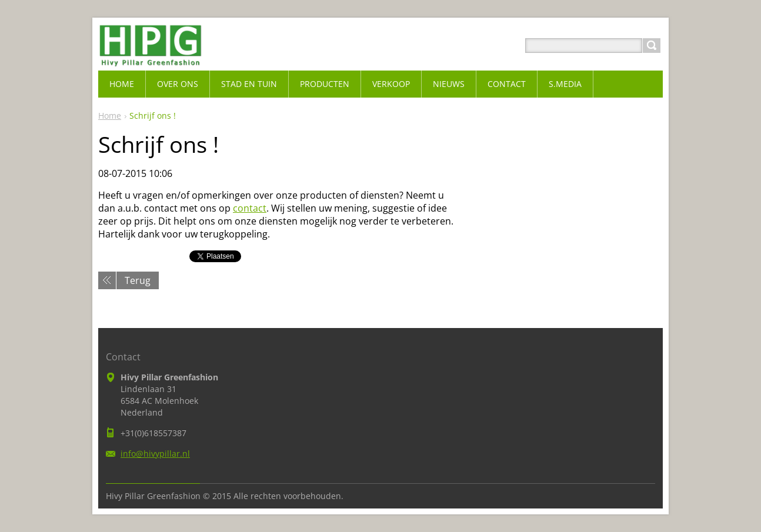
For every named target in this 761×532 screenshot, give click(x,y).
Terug (138, 280)
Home (110, 116)
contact (250, 208)
